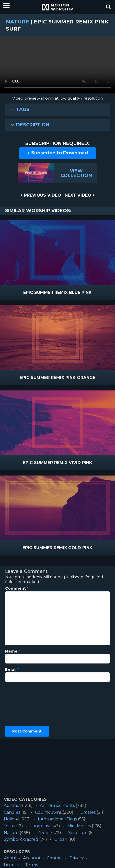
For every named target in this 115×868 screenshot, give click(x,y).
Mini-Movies (79, 826)
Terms (31, 865)
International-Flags (57, 819)
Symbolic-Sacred (21, 839)
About (10, 858)
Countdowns (48, 812)
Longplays (41, 826)
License (11, 865)
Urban (61, 839)
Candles (12, 812)
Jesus (9, 826)
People (45, 833)
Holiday (11, 819)
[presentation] (26, 704)
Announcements (57, 805)
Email (12, 670)
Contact (55, 858)
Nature (18, 22)
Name (13, 651)
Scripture (78, 833)
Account (32, 858)
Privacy (77, 858)
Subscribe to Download (57, 153)
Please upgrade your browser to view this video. (57, 66)
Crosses (88, 812)
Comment (17, 588)
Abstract (12, 805)
